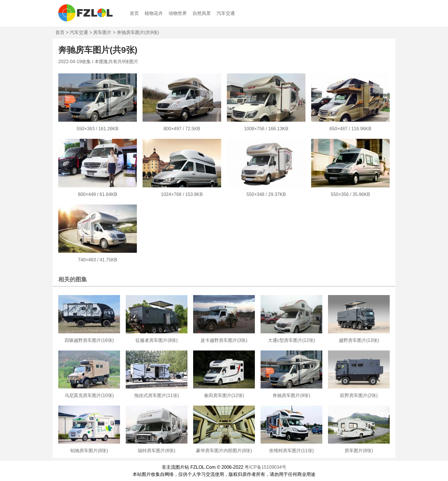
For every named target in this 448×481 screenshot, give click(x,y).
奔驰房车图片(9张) (291, 395)
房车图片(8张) (359, 451)
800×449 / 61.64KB (98, 194)
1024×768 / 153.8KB (182, 194)
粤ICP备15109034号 (265, 467)
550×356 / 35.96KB (350, 194)
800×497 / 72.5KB (182, 129)
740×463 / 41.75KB (98, 260)
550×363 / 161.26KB (97, 129)
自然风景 (202, 13)
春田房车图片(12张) (224, 395)
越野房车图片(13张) (359, 340)
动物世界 (178, 13)
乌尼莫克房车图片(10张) (89, 395)
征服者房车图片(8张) (157, 340)
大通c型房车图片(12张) (291, 340)
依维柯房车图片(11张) (291, 451)
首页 (134, 13)
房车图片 (102, 32)
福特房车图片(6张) (157, 451)
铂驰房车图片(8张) (89, 451)
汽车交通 (226, 13)
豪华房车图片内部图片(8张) (224, 451)
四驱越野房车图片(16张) (89, 340)
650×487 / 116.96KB (350, 129)
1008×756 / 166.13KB (266, 129)
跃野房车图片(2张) (359, 395)
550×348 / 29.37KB (266, 194)
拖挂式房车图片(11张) (157, 395)
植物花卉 (154, 13)
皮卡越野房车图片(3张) (224, 340)
